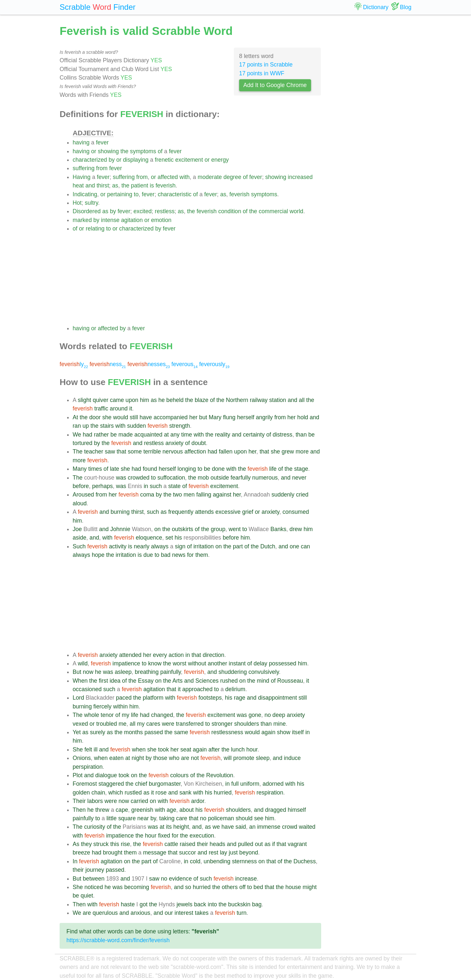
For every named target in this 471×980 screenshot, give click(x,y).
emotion (161, 220)
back (200, 904)
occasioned (87, 689)
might (310, 887)
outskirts (183, 529)
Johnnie (120, 529)
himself (297, 810)
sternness (244, 861)
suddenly (283, 495)
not (195, 758)
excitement (189, 160)
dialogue (106, 775)
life (273, 469)
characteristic (175, 194)
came (117, 400)
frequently (181, 512)
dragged (276, 810)
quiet (87, 896)
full (235, 784)
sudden (136, 426)
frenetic (164, 160)
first (103, 681)
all (302, 400)
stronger (222, 724)
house (293, 887)
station (278, 400)
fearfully (241, 478)
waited (307, 827)
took (163, 750)
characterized (90, 160)
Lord (78, 698)
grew (288, 452)
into (212, 904)
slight (85, 400)
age (171, 810)
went (235, 529)
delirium (235, 689)
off (243, 887)
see (259, 818)
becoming (136, 887)
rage (240, 698)
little (112, 818)
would (121, 417)
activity (118, 546)
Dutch (268, 546)
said (241, 827)
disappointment (277, 698)
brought (113, 853)
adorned (273, 784)
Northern (237, 400)
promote (244, 758)
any (175, 435)
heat (78, 186)
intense (110, 220)
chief (141, 784)
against (222, 495)
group (218, 529)
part (238, 546)
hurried (223, 793)
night (138, 758)
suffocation (171, 478)
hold (303, 417)
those (160, 758)
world (296, 211)
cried (302, 495)
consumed (296, 512)
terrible (152, 452)
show (284, 732)
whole (92, 715)
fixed (164, 836)
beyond (249, 853)
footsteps (210, 698)
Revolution (220, 775)
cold (195, 861)
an (252, 827)
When (80, 681)
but (203, 417)
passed (154, 732)
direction (214, 655)
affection (195, 452)
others (230, 887)
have (146, 417)
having (81, 142)
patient (140, 186)
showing (108, 151)
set (169, 538)
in (146, 486)
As (76, 844)
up (86, 426)
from (102, 168)
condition (230, 211)
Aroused (83, 495)
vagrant (297, 844)
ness (108, 364)
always (160, 546)
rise (125, 844)
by (112, 160)
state (174, 486)
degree (232, 177)
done (218, 469)
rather (101, 435)
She (78, 750)
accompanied (171, 417)
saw (110, 452)
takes (202, 913)
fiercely (103, 706)
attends (205, 512)
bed (258, 887)
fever (102, 142)
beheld (175, 400)
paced (124, 698)
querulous (105, 913)
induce (293, 758)
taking (167, 818)
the (124, 151)
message (155, 853)
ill (96, 750)
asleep (123, 672)
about (187, 810)
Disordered (87, 211)
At (75, 417)
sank (186, 793)
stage (301, 469)
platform (153, 698)
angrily (264, 417)
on (158, 529)
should (244, 818)
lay (224, 853)
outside (220, 478)
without (197, 663)
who (174, 758)
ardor (198, 801)
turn (241, 913)
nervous (173, 452)
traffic (101, 408)
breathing (147, 672)
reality (223, 435)
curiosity (95, 827)
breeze (81, 853)
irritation (204, 546)
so (188, 887)
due (148, 555)
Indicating (85, 194)
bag (257, 904)
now (88, 672)
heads (218, 844)
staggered (111, 784)
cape (122, 810)
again (268, 732)
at (166, 435)
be (114, 435)
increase (246, 879)
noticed (94, 887)
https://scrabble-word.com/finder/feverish (118, 940)
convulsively (264, 672)
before (81, 486)
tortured (83, 443)
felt (88, 750)
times (95, 469)
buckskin (239, 904)
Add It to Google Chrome (275, 85)
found (150, 469)
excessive (228, 512)
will (228, 758)
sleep (263, 758)
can (305, 546)
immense (269, 827)
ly (74, 364)
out (259, 844)
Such (79, 546)
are (185, 758)
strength (179, 426)
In (75, 861)
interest (184, 913)
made (126, 435)
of (160, 151)
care (182, 818)
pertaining (120, 194)
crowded (139, 478)
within (120, 706)
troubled (107, 724)
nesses (149, 364)
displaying (136, 160)
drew (296, 529)
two (177, 495)
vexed (80, 724)
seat (186, 750)
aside (79, 538)
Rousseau (290, 681)
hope (98, 555)
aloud (80, 503)
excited (143, 211)
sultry (91, 203)
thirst (103, 186)
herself (246, 417)
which (116, 793)
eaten (116, 758)
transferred (190, 724)
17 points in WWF (262, 73)
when (139, 750)
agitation (132, 220)
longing (187, 469)
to (136, 194)
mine (279, 724)
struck (101, 844)
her (193, 417)
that (121, 452)
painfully (171, 672)
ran (77, 426)
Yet (77, 732)
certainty (254, 435)
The (78, 452)
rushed (229, 681)
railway (259, 400)
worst (179, 663)
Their (79, 801)
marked (82, 220)
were (168, 724)
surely (98, 732)
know (155, 663)
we (216, 827)
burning (120, 512)
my (126, 715)
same (181, 732)
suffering (84, 168)
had (87, 435)
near (143, 818)
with (185, 177)
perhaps (103, 486)
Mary (215, 417)
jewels (185, 904)
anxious (141, 913)
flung (229, 417)
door (95, 417)
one (294, 546)
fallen (226, 452)
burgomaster (165, 784)
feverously (214, 364)
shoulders (247, 724)
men (189, 495)
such (156, 486)
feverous (184, 364)
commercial (273, 211)
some (135, 452)
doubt (199, 443)
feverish (165, 186)
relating (95, 229)
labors (95, 801)
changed (162, 715)
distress (283, 435)
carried (139, 801)
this (114, 844)
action (176, 655)
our (169, 913)
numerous (265, 478)
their (202, 844)
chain (98, 793)
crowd (290, 827)
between (94, 879)
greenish (142, 810)
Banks (278, 529)
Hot (77, 203)
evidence (180, 879)
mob (203, 478)
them (202, 555)
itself (298, 732)
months (134, 732)
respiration (270, 793)
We (77, 435)
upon (132, 400)
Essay (146, 681)
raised (188, 844)
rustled (133, 793)
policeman (221, 818)
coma (147, 495)
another (218, 663)
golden (81, 793)
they (86, 844)
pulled (246, 844)
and (90, 186)
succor (188, 853)
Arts (177, 681)
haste (128, 904)
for (190, 555)
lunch (238, 750)
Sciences (207, 681)
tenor (107, 715)
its (169, 827)
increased (300, 177)
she (107, 417)
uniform (250, 784)
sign (180, 546)
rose (161, 793)
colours (179, 775)
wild (83, 663)
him (144, 400)
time (186, 435)
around (119, 408)
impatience (126, 663)
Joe (77, 529)
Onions (82, 758)
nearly (142, 546)
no (268, 715)
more (302, 452)
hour (252, 750)
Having (82, 177)
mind (263, 681)
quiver (101, 400)
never (299, 478)
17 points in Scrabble (266, 65)
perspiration (88, 767)
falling (204, 495)
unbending (217, 861)
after (214, 750)
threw (102, 810)
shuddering (233, 672)
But (77, 672)
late (114, 469)
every (160, 655)
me (122, 724)
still (134, 417)
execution (202, 836)
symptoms (143, 151)
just (233, 853)
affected (168, 177)
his (178, 538)
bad (166, 555)
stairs (107, 426)
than (301, 435)
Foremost (85, 784)
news (179, 555)
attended (130, 655)
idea (115, 681)
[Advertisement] (197, 278)
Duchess (305, 861)
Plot (78, 775)
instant (237, 663)
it (131, 408)
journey (95, 870)
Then (79, 810)
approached (198, 689)
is (152, 186)
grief (248, 512)
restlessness (227, 732)
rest (214, 853)
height (181, 827)
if (273, 844)
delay (261, 663)
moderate (210, 177)
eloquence (149, 538)
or (94, 151)
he (162, 400)
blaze (202, 400)
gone (255, 715)
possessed (283, 663)
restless (165, 211)
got (143, 904)
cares (153, 724)
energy (220, 160)
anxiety (175, 443)
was (121, 478)
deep (279, 715)
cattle (171, 844)
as (115, 186)
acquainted (148, 435)
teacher (94, 452)
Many (80, 469)
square (127, 818)
